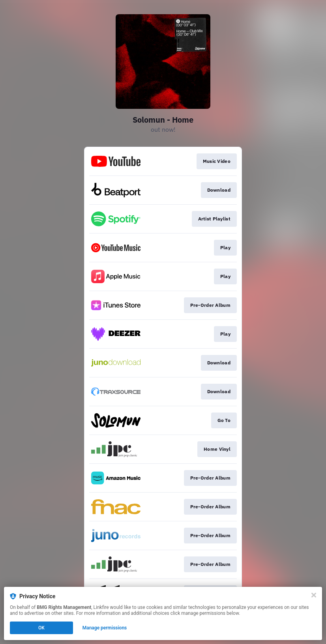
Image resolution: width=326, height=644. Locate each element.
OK (41, 628)
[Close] (314, 595)
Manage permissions (105, 628)
